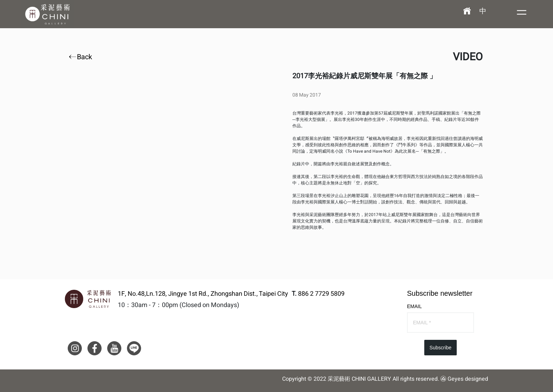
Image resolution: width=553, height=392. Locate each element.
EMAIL (414, 306)
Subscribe (440, 348)
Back (81, 57)
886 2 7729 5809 (321, 294)
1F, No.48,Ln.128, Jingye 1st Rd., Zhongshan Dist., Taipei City (203, 294)
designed (476, 379)
